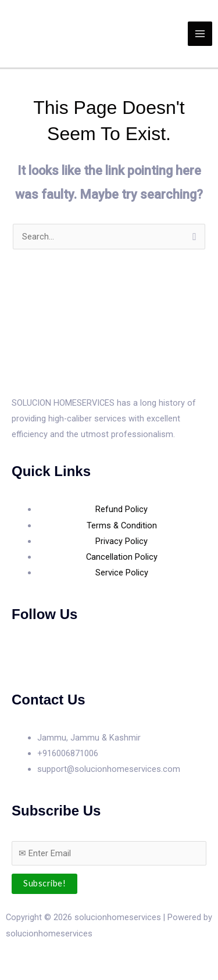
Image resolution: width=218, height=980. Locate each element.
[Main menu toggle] (200, 34)
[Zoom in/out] (12, 958)
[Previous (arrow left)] (12, 974)
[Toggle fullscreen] (37, 958)
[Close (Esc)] (88, 958)
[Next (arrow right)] (37, 974)
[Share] (63, 958)
